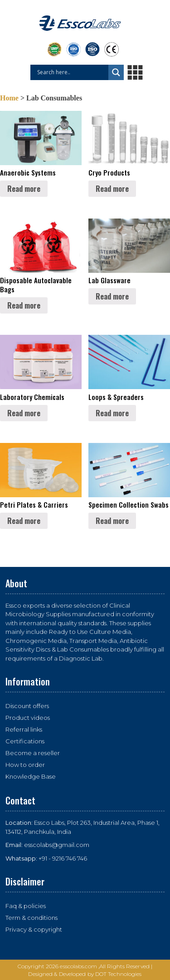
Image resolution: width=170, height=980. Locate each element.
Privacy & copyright (34, 929)
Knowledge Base (31, 776)
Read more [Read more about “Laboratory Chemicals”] (24, 413)
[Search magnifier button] (116, 72)
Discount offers (27, 706)
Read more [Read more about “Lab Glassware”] (112, 296)
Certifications (25, 741)
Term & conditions (32, 918)
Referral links (24, 729)
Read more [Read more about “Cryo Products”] (112, 189)
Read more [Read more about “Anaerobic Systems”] (24, 189)
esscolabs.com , (80, 966)
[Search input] (72, 72)
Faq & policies (26, 906)
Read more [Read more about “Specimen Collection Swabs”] (112, 521)
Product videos (28, 718)
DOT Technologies (119, 974)
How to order (25, 765)
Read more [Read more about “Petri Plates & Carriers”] (24, 521)
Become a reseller (33, 753)
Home (9, 98)
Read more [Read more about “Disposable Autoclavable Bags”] (24, 305)
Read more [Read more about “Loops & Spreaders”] (112, 413)
